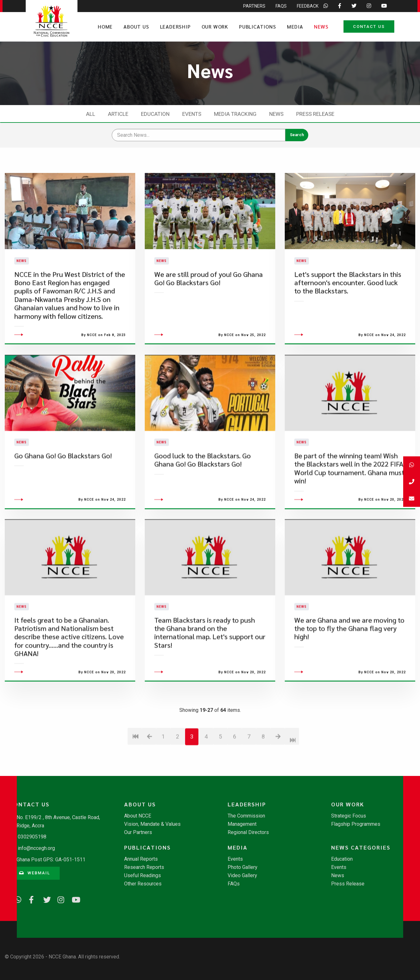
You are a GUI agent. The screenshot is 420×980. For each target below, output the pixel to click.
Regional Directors (248, 832)
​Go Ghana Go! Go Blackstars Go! (63, 494)
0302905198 (32, 837)
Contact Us (369, 26)
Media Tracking (235, 114)
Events (192, 114)
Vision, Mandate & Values (152, 824)
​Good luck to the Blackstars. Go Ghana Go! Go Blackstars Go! (203, 498)
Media (295, 26)
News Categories (361, 847)
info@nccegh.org (36, 848)
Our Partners (138, 832)
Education (155, 114)
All (91, 114)
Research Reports (144, 867)
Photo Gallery (243, 867)
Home (105, 26)
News (321, 26)
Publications (258, 26)
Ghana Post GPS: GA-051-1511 (51, 860)
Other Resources (143, 884)
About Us (136, 26)
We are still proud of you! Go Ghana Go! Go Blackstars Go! (209, 298)
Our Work (215, 26)
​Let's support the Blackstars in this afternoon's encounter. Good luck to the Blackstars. (348, 302)
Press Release (315, 114)
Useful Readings (143, 876)
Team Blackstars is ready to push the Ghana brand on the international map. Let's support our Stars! (210, 671)
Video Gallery (242, 876)
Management (242, 824)
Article (118, 114)
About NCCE (138, 816)
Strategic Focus (349, 816)
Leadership (175, 26)
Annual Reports (141, 859)
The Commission (246, 816)
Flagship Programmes (356, 824)
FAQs (234, 884)
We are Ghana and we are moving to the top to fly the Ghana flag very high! (349, 667)
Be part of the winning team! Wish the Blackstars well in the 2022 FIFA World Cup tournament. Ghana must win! (349, 507)
